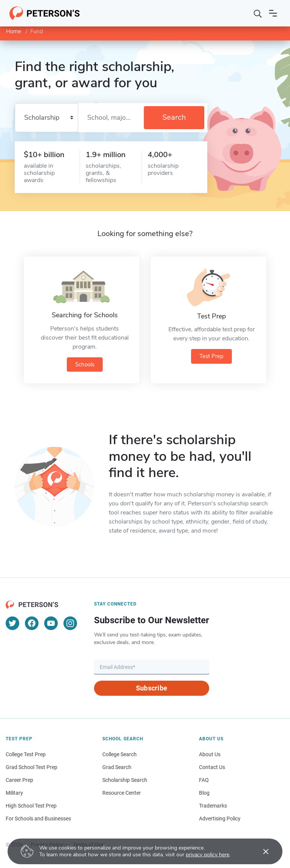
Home (14, 31)
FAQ (204, 780)
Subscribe (152, 688)
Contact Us (212, 767)
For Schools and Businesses (38, 819)
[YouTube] (51, 623)
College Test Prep (26, 754)
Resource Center (122, 793)
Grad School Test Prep (32, 767)
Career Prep (19, 780)
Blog (204, 793)
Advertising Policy (220, 819)
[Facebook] (32, 623)
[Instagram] (70, 623)
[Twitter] (12, 623)
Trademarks (213, 806)
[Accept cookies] (261, 851)
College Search (120, 754)
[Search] (258, 13)
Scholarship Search (125, 780)
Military (14, 793)
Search (174, 117)
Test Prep (211, 356)
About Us (210, 754)
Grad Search (117, 767)
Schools (85, 364)
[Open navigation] (273, 13)
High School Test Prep (31, 806)
